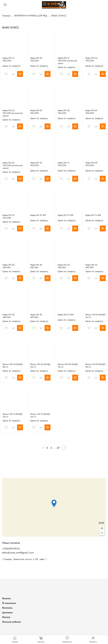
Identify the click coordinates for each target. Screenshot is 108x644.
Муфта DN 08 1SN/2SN (36, 112)
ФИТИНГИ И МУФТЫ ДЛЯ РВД (31, 16)
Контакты (7, 608)
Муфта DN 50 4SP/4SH (36, 316)
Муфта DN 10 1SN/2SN (8, 216)
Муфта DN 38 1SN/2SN (64, 112)
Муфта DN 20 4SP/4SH (9, 266)
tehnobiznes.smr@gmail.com (18, 553)
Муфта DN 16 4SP (93, 215)
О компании (9, 603)
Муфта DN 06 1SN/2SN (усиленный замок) (13, 113)
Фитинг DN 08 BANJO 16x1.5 (68, 366)
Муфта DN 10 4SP (38, 215)
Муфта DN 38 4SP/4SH (36, 266)
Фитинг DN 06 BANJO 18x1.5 (13, 366)
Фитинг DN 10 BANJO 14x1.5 (40, 415)
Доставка (7, 612)
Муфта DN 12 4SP (66, 215)
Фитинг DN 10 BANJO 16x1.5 (12, 415)
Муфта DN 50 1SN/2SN (91, 164)
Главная (6, 16)
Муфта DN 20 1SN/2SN (36, 59)
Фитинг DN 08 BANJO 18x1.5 (95, 366)
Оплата (6, 617)
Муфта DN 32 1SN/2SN (36, 164)
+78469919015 (11, 549)
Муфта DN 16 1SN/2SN (8, 59)
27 (58, 448)
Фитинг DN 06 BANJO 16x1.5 (95, 316)
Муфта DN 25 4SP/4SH (64, 266)
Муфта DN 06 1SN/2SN (91, 59)
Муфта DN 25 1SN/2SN (91, 112)
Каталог (7, 598)
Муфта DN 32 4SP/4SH (91, 266)
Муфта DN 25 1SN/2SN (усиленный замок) (13, 165)
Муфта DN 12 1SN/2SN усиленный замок (67, 61)
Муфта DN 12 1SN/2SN (63, 164)
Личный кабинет (12, 622)
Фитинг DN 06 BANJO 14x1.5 (40, 366)
